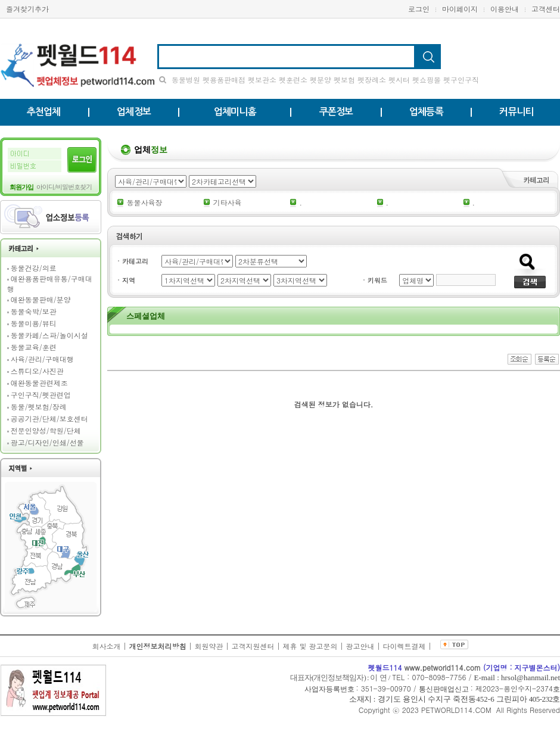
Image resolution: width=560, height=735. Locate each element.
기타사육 (227, 202)
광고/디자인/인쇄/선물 (47, 442)
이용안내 (505, 9)
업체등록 (426, 112)
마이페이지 (460, 9)
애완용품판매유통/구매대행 (50, 284)
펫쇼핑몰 (427, 80)
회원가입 (21, 187)
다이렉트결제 (405, 646)
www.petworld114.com (443, 667)
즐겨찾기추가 (27, 9)
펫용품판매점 (224, 80)
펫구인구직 (461, 80)
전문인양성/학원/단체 (46, 430)
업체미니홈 (235, 112)
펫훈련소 (293, 80)
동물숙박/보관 (34, 311)
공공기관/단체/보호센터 (49, 418)
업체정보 (134, 112)
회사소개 (106, 646)
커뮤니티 (516, 112)
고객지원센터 (253, 646)
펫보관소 (262, 80)
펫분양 (321, 80)
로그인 (425, 9)
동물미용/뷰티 (34, 323)
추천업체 (44, 112)
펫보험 (344, 80)
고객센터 (546, 9)
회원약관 (209, 646)
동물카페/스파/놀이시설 (49, 335)
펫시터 (399, 80)
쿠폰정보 (336, 112)
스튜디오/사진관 (37, 371)
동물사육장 (144, 202)
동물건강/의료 (34, 268)
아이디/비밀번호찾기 (64, 187)
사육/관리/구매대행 (42, 359)
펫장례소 (372, 80)
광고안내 (360, 646)
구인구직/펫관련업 (41, 395)
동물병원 (186, 80)
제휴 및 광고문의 (310, 646)
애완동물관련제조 (39, 383)
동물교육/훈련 (34, 347)
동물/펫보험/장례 (39, 407)
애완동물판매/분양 (41, 299)
